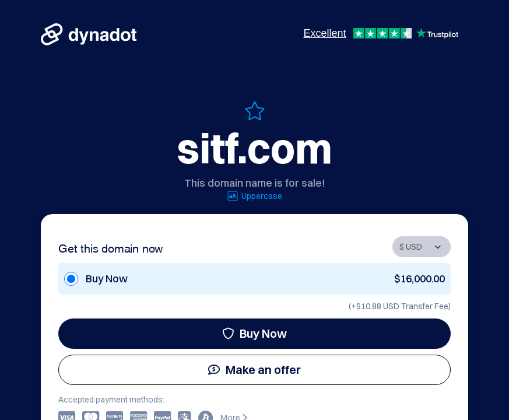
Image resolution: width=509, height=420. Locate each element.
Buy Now (255, 333)
